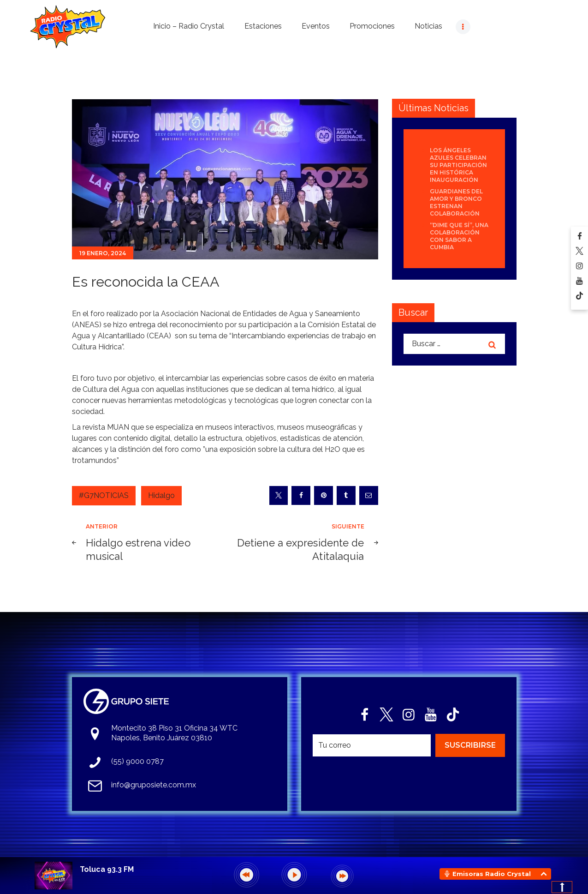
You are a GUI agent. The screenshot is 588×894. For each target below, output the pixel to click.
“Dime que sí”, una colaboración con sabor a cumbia (459, 236)
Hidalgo (161, 495)
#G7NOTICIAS (104, 495)
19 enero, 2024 (103, 253)
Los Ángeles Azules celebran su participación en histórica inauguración (458, 165)
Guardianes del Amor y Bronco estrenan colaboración (456, 202)
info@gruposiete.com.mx (154, 785)
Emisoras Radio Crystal (492, 874)
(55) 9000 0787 (137, 761)
